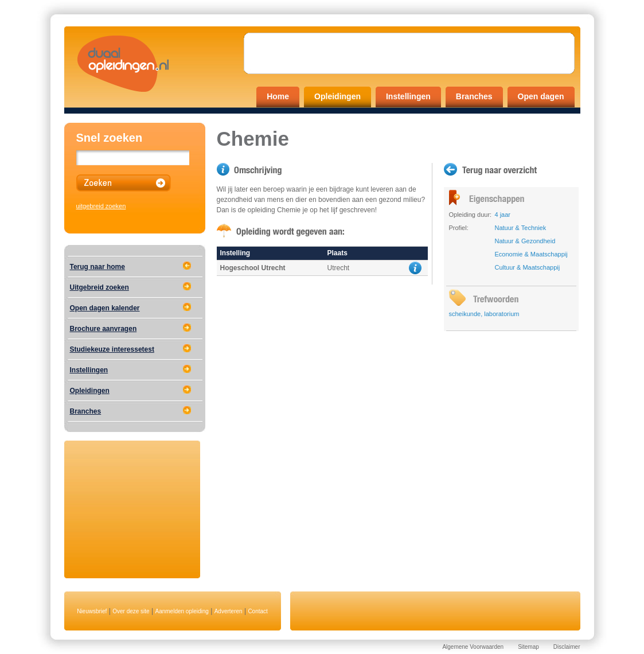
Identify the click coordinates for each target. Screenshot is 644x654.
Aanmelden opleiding (182, 611)
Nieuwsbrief (92, 611)
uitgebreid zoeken (101, 206)
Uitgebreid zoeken (99, 287)
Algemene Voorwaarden (473, 647)
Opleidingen (337, 96)
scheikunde (465, 314)
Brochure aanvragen (104, 329)
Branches (474, 96)
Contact (257, 611)
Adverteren (229, 611)
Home (278, 96)
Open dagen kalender (105, 308)
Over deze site (131, 611)
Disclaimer (567, 647)
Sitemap (528, 647)
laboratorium (501, 314)
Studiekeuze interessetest (112, 349)
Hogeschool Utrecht (253, 268)
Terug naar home (97, 267)
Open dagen (541, 96)
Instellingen (408, 96)
